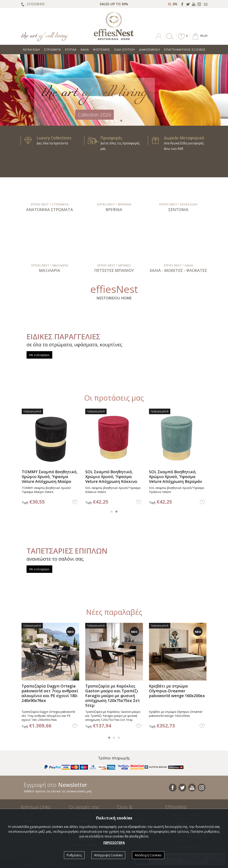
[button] (181, 39)
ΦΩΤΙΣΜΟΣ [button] (101, 49)
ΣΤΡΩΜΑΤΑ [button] (52, 49)
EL (170, 4)
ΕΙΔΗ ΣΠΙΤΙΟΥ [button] (125, 49)
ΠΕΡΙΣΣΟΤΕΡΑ (114, 843)
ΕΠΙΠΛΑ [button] (71, 49)
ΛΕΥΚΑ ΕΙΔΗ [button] (31, 49)
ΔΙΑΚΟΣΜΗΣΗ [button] (149, 49)
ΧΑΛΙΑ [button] (85, 49)
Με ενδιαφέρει (39, 355)
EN (175, 4)
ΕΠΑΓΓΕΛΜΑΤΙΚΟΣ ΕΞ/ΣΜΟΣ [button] (185, 49)
